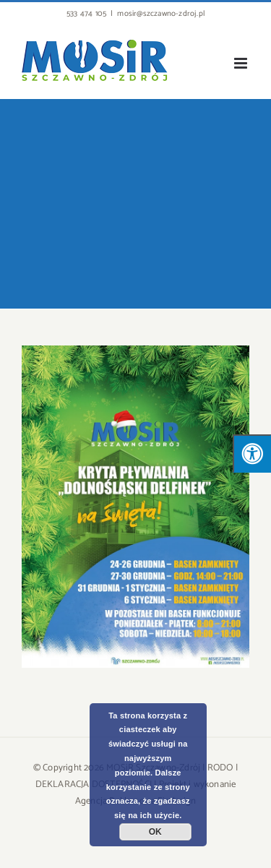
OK (155, 832)
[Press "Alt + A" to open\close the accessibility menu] (252, 454)
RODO (220, 768)
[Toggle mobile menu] (242, 63)
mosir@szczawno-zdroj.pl (161, 14)
